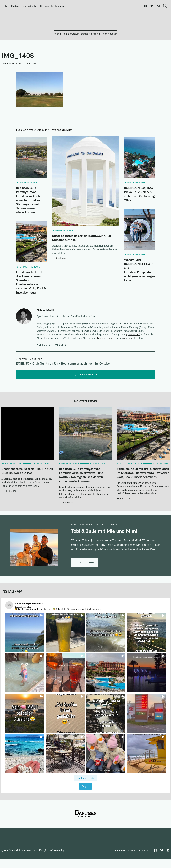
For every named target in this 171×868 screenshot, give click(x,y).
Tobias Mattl (8, 80)
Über (6, 6)
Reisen (57, 51)
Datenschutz (47, 6)
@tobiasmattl (133, 351)
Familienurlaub (71, 51)
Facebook (102, 355)
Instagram (127, 355)
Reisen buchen (30, 6)
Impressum (61, 6)
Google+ (112, 355)
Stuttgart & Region (90, 51)
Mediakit (16, 6)
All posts (44, 362)
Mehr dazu (81, 579)
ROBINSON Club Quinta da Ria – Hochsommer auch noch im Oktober (63, 380)
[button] (25, 649)
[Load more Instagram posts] (85, 795)
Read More (61, 275)
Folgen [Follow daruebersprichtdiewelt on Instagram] (85, 803)
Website (61, 362)
